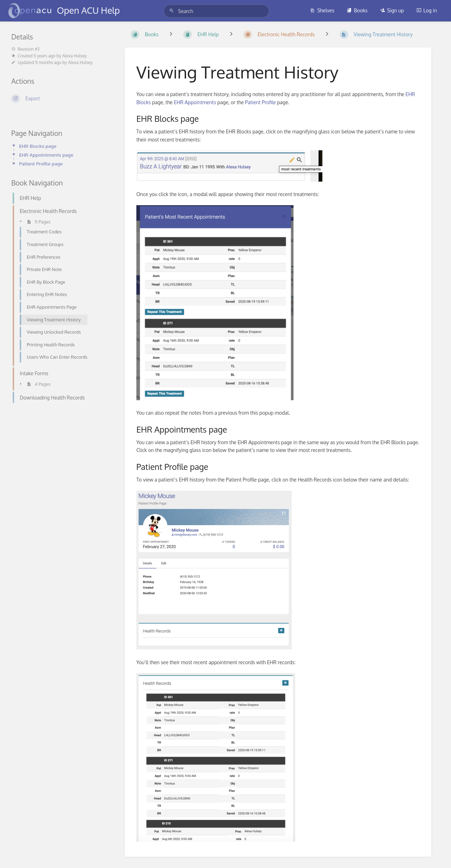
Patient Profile (260, 102)
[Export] (60, 99)
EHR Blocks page (38, 146)
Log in (427, 10)
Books (357, 10)
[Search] (173, 11)
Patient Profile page (41, 163)
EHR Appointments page (46, 155)
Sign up (392, 10)
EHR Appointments (195, 102)
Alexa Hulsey (74, 56)
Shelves (322, 10)
